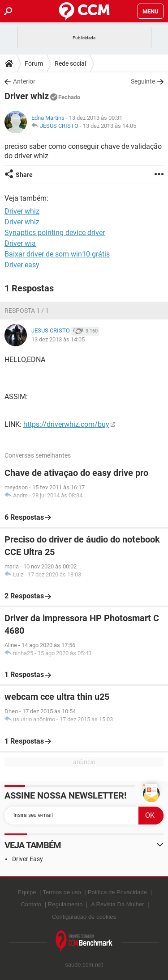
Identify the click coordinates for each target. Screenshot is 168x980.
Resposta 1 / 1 (27, 311)
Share (24, 175)
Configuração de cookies (84, 917)
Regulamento (65, 904)
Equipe (27, 892)
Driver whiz (22, 222)
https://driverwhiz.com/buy (66, 424)
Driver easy (22, 265)
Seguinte (143, 81)
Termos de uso (62, 892)
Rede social (70, 63)
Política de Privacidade (117, 892)
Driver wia (20, 243)
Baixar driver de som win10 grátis (57, 254)
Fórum (34, 63)
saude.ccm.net (84, 965)
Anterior (24, 81)
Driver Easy (28, 859)
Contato (31, 904)
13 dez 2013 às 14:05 (110, 126)
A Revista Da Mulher (118, 904)
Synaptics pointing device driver (55, 233)
